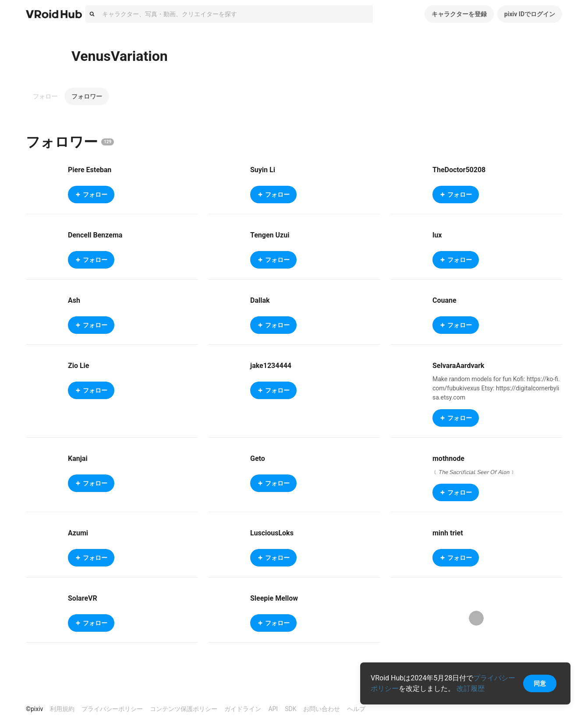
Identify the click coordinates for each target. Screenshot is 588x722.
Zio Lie (78, 366)
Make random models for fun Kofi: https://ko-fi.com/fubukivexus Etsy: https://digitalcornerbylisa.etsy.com (496, 388)
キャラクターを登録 (459, 14)
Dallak (260, 300)
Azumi (78, 533)
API (273, 709)
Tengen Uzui (270, 235)
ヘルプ (356, 709)
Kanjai (78, 458)
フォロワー (87, 96)
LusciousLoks (272, 533)
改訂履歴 (471, 688)
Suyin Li (263, 170)
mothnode (448, 458)
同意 (540, 683)
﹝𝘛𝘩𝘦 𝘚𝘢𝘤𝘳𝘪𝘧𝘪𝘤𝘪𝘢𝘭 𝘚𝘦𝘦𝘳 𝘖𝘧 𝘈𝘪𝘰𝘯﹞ (474, 472)
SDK (290, 709)
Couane (445, 300)
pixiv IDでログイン (530, 14)
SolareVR (83, 598)
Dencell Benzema (95, 235)
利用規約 (62, 709)
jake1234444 (271, 366)
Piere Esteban (90, 170)
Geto (258, 458)
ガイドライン (243, 709)
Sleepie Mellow (274, 598)
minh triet (448, 533)
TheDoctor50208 (459, 170)
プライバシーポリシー (112, 709)
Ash (74, 300)
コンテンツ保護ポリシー (184, 709)
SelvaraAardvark (458, 366)
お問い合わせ (322, 709)
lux (437, 235)
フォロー (45, 96)
